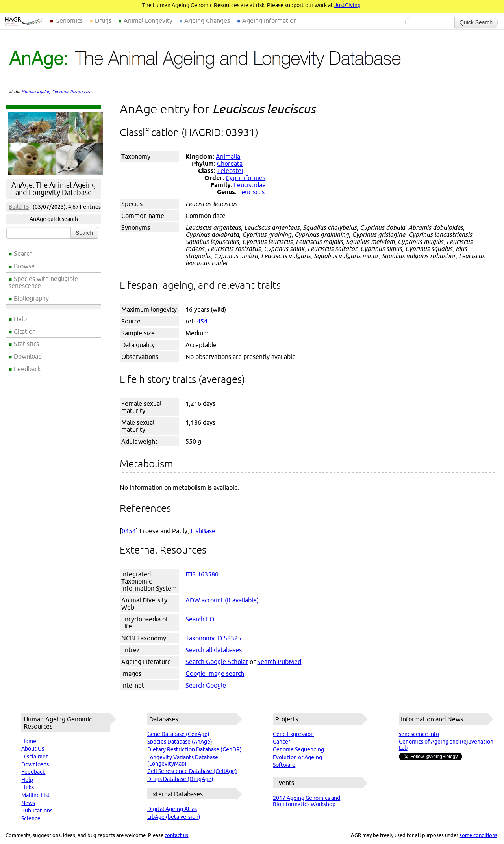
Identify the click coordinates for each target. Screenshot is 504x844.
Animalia (228, 156)
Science (31, 818)
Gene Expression (293, 734)
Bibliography (31, 298)
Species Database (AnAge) (180, 742)
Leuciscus (251, 192)
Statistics (26, 344)
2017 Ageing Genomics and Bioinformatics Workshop (307, 801)
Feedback (27, 369)
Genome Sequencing (298, 749)
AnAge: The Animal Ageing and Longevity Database (54, 189)
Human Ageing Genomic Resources (56, 92)
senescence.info (419, 734)
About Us (33, 749)
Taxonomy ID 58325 (213, 638)
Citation (25, 331)
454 (202, 321)
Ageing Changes (207, 20)
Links (28, 787)
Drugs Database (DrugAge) (180, 779)
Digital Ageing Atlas (172, 809)
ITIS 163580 (202, 574)
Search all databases (214, 650)
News (28, 803)
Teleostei (230, 171)
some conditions (478, 835)
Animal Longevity (148, 20)
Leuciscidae (250, 185)
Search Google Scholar (217, 662)
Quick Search (476, 22)
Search (23, 253)
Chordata (230, 164)
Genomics (69, 20)
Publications (37, 811)
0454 (129, 531)
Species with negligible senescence (43, 282)
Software (284, 765)
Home (29, 741)
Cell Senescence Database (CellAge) (192, 771)
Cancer (282, 742)
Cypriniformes (246, 178)
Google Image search (215, 673)
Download (28, 356)
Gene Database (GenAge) (178, 734)
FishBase (203, 531)
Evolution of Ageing (297, 757)
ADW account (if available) (222, 600)
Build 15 (19, 207)
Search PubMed (279, 662)
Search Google (206, 685)
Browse (24, 266)
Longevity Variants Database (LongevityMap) (183, 760)
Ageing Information (270, 20)
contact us (176, 835)
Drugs (103, 20)
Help (20, 319)
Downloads (35, 764)
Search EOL (201, 619)
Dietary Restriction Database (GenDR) (195, 749)
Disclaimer (34, 757)
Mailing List (36, 795)
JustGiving (347, 5)
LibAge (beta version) (174, 817)
